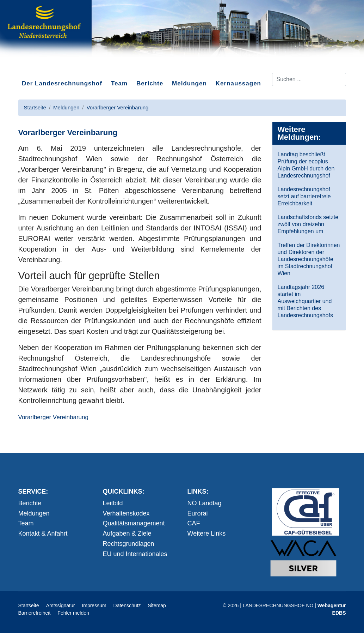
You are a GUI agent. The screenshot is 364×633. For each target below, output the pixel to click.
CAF (194, 523)
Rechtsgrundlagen (129, 544)
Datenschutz (127, 605)
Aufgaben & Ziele (127, 533)
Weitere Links (207, 533)
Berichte (150, 83)
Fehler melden (73, 613)
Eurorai (198, 513)
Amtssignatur (61, 605)
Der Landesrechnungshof (62, 83)
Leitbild (113, 503)
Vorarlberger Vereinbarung (53, 417)
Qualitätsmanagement (134, 523)
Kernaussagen (238, 83)
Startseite (29, 605)
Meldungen (189, 83)
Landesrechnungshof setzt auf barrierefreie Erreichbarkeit (304, 196)
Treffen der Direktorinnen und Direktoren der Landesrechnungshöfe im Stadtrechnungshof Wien (309, 259)
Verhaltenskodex (126, 513)
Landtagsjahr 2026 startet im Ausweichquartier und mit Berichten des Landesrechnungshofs (305, 301)
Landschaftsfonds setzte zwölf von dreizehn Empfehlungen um (308, 224)
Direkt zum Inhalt (45, 67)
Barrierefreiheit (35, 613)
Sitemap (157, 605)
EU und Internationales (135, 554)
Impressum (94, 605)
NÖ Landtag (205, 503)
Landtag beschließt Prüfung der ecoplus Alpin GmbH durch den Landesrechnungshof (306, 165)
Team (119, 83)
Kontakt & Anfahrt (43, 533)
